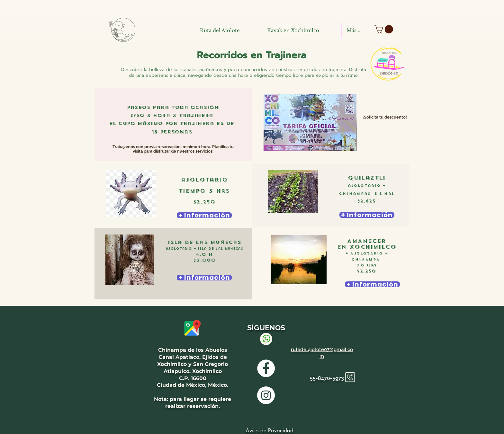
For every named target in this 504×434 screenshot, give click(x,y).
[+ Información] (204, 215)
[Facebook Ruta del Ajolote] (266, 368)
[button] (385, 29)
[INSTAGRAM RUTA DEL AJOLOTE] (266, 395)
